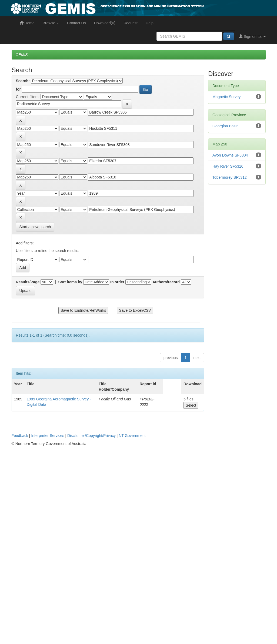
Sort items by (70, 282)
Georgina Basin (226, 126)
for (19, 89)
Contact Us (76, 23)
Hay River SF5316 (228, 166)
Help (150, 23)
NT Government (132, 436)
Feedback (20, 436)
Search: (23, 81)
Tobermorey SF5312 (230, 177)
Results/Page (28, 282)
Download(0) (105, 23)
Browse (51, 23)
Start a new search (35, 227)
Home (27, 23)
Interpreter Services (48, 436)
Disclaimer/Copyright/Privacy (91, 436)
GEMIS (22, 55)
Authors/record (166, 282)
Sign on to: (252, 36)
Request (131, 23)
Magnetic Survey (226, 97)
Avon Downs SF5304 (230, 155)
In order (117, 282)
